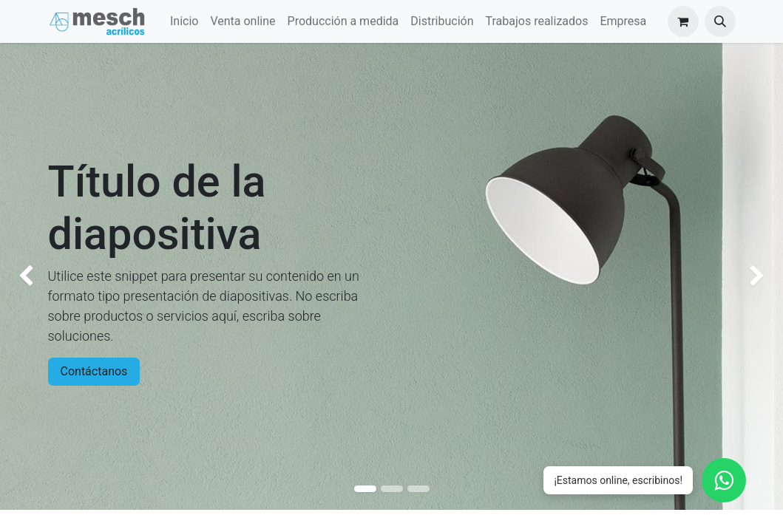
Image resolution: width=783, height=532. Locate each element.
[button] (720, 21)
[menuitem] (184, 21)
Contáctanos (94, 371)
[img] (31, 276)
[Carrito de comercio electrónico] (683, 21)
